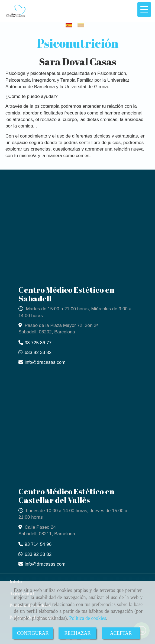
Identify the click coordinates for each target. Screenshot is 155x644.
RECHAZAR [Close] (77, 633)
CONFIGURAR (33, 633)
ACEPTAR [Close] (121, 633)
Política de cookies (88, 618)
